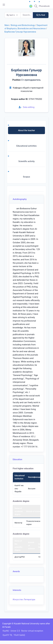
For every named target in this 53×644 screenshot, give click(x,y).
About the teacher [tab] (27, 130)
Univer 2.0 (15, 631)
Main (7, 25)
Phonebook (44, 6)
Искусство (18, 599)
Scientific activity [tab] (26, 161)
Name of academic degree (19, 511)
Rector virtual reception (32, 631)
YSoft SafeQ (19, 635)
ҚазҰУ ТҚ (7, 635)
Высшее (32, 488)
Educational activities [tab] (26, 146)
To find (41, 15)
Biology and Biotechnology (23, 25)
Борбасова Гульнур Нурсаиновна (20, 32)
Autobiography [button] (20, 199)
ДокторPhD (20, 557)
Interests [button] (17, 590)
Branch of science (34, 511)
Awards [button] (16, 571)
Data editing (27, 107)
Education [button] (17, 459)
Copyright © (8, 624)
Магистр (18, 523)
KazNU (6, 631)
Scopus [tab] (27, 177)
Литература (29, 599)
